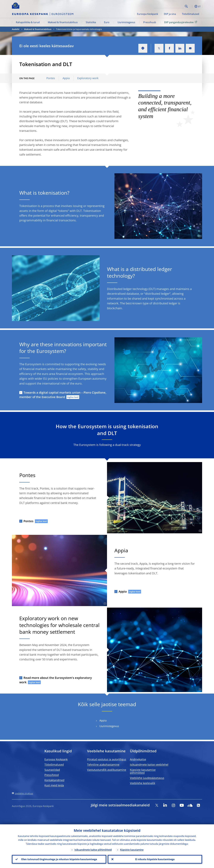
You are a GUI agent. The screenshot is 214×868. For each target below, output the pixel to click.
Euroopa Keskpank (147, 14)
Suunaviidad (52, 770)
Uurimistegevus (126, 22)
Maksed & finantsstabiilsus (63, 22)
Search (186, 6)
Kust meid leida (54, 785)
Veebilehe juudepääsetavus (147, 778)
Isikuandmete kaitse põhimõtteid (93, 850)
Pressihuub (150, 22)
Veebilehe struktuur (24, 793)
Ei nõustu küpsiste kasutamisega (155, 859)
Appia (66, 78)
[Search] (169, 6)
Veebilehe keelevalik (143, 783)
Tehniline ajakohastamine (103, 765)
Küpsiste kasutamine (132, 850)
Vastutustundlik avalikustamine (107, 770)
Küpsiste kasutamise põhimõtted (143, 771)
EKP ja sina (170, 14)
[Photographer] (200, 236)
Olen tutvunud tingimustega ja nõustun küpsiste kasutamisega (59, 859)
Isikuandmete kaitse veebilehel (149, 765)
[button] (192, 6)
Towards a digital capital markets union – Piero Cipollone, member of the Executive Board (63, 395)
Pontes (51, 78)
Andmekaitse (138, 759)
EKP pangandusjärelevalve (181, 22)
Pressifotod (52, 775)
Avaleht (16, 29)
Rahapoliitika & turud (28, 22)
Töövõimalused (191, 14)
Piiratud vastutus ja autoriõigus (107, 759)
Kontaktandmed (54, 780)
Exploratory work (88, 78)
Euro (107, 22)
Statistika (91, 22)
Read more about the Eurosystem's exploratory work (56, 680)
